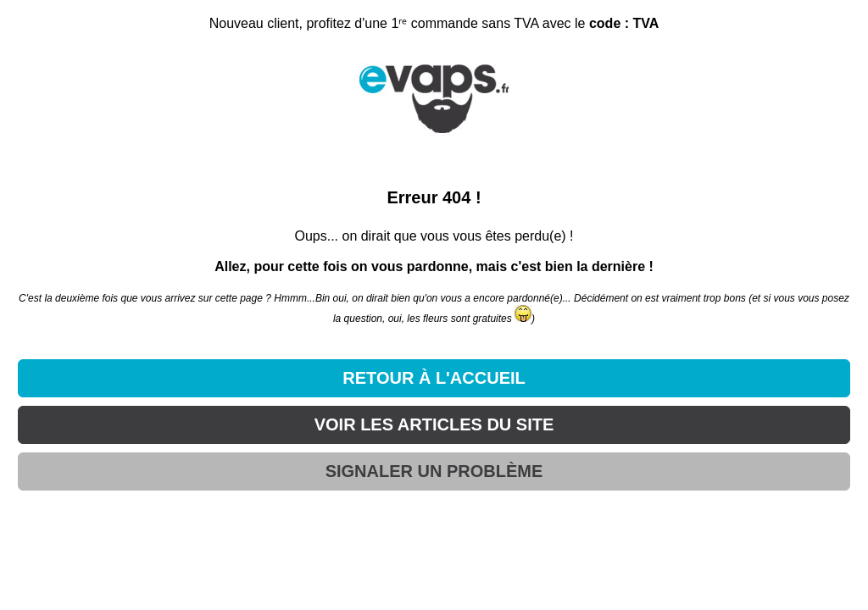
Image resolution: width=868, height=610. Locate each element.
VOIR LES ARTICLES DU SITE (434, 424)
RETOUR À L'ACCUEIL (434, 378)
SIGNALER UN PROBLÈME (434, 471)
